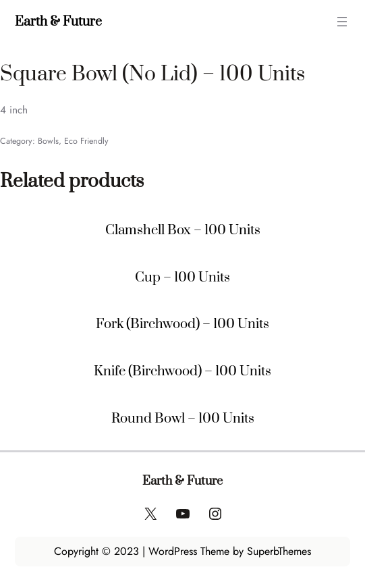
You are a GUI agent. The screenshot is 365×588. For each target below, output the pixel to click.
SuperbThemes (279, 551)
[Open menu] (342, 22)
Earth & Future (58, 22)
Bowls (48, 141)
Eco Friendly (86, 141)
